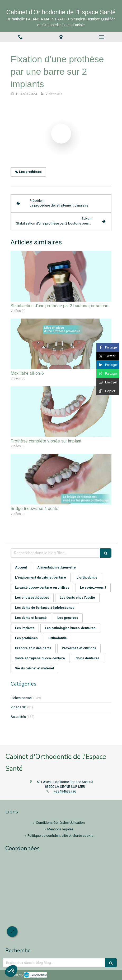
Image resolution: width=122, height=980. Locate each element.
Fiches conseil (22, 698)
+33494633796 (65, 791)
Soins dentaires (88, 658)
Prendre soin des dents (33, 648)
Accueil (21, 567)
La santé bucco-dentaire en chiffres (42, 588)
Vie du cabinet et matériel (34, 668)
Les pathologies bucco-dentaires (70, 628)
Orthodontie (58, 638)
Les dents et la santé (31, 618)
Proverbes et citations (79, 648)
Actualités (18, 717)
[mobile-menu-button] (102, 37)
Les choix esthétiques (32, 598)
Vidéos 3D (18, 707)
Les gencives (68, 618)
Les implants (25, 628)
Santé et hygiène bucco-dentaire (40, 658)
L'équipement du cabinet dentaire (41, 578)
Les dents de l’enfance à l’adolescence (45, 608)
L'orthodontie (87, 578)
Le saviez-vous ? (93, 588)
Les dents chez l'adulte (77, 598)
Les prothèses (26, 638)
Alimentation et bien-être (57, 567)
